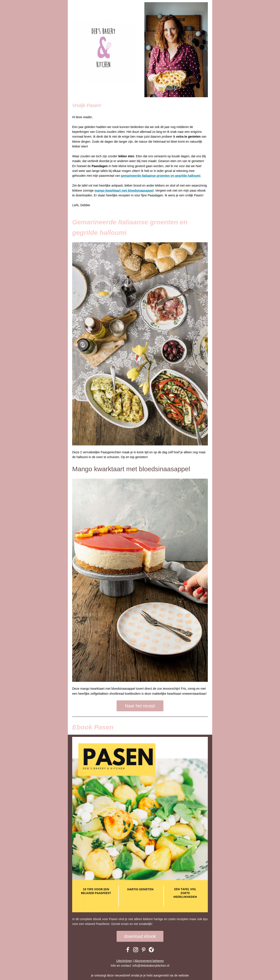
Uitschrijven (124, 961)
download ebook (140, 936)
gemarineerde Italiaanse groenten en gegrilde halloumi (161, 176)
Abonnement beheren (149, 961)
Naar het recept (140, 706)
